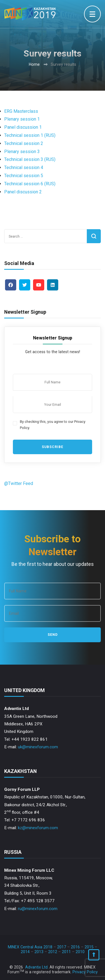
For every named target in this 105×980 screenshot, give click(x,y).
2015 (89, 947)
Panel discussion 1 (23, 127)
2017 (62, 947)
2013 (39, 952)
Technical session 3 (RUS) (30, 159)
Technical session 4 (24, 167)
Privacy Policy (85, 972)
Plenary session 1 (22, 119)
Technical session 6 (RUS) (30, 184)
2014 (25, 952)
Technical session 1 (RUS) (30, 135)
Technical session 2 (24, 143)
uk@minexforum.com (38, 747)
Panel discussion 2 (23, 192)
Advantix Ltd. (37, 967)
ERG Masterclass (22, 111)
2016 (75, 947)
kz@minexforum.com (38, 828)
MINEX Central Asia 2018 (30, 947)
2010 (80, 952)
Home (34, 64)
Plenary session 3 (22, 152)
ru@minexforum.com (38, 909)
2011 (66, 952)
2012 (53, 952)
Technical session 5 (24, 176)
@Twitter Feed (19, 483)
